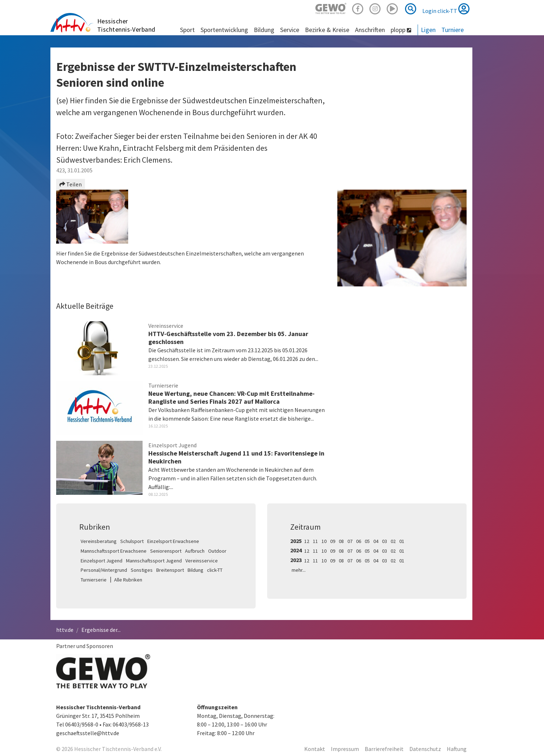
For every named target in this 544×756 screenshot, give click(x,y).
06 (359, 541)
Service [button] (290, 30)
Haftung (457, 749)
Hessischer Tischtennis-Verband (126, 25)
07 (350, 541)
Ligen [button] (428, 30)
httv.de (65, 630)
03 (385, 541)
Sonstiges (142, 570)
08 (341, 541)
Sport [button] (187, 30)
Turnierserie (94, 580)
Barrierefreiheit (384, 749)
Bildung (195, 570)
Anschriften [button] (370, 30)
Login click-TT (446, 9)
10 (324, 541)
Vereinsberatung (99, 541)
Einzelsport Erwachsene (173, 541)
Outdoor (217, 551)
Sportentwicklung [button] (224, 30)
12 (307, 541)
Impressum (345, 749)
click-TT (215, 570)
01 (402, 541)
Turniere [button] (453, 30)
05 (367, 541)
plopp (401, 30)
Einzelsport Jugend (102, 561)
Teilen (71, 184)
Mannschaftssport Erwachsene (114, 551)
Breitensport (170, 570)
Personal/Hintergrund (104, 570)
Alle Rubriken (128, 580)
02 (393, 541)
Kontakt (315, 749)
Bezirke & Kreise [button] (327, 30)
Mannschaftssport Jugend (154, 561)
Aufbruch (195, 551)
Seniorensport (166, 551)
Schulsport (132, 541)
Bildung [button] (264, 30)
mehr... (299, 570)
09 (333, 541)
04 (376, 541)
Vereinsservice (202, 561)
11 (315, 541)
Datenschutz (425, 749)
